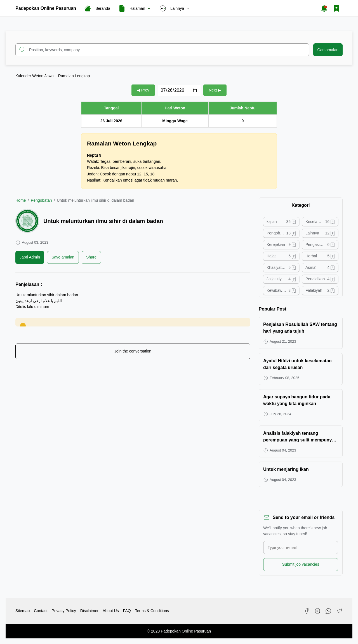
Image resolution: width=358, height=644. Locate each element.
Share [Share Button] (91, 257)
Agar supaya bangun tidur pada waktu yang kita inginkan (297, 400)
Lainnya (175, 8)
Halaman (135, 8)
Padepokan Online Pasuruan (46, 8)
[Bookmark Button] (336, 8)
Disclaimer (89, 611)
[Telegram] (339, 611)
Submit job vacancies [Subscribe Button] (301, 564)
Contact (41, 611)
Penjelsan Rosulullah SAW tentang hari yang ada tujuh (300, 328)
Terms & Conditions (152, 611)
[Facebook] (307, 611)
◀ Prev (143, 90)
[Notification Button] (324, 8)
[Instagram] (317, 611)
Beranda (97, 8)
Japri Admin (30, 257)
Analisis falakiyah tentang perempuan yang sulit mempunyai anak (299, 437)
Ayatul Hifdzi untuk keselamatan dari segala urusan (297, 364)
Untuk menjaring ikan (286, 469)
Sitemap (23, 611)
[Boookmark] (63, 257)
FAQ (127, 611)
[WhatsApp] (328, 611)
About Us (111, 611)
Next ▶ (215, 90)
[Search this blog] (162, 50)
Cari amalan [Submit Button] (328, 50)
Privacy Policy (64, 611)
